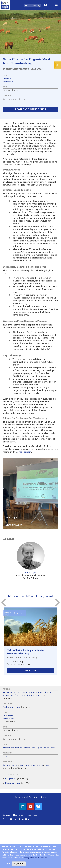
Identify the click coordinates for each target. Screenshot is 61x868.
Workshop (8, 82)
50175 (6, 756)
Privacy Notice (10, 819)
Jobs (29, 815)
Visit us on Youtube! (31, 807)
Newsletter (18, 815)
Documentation (13, 783)
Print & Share (57, 65)
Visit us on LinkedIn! (23, 807)
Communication (11, 765)
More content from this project (30, 596)
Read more (30, 671)
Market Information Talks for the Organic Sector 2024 (29, 748)
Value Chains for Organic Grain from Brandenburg (25, 652)
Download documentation (30, 109)
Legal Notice (25, 819)
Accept (6, 864)
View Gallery (14, 525)
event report (24, 452)
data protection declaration (36, 858)
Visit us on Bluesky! (38, 807)
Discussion (8, 79)
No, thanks (19, 864)
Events (40, 765)
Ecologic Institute (11, 707)
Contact (7, 815)
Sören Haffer (9, 719)
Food (47, 765)
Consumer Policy (28, 765)
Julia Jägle (8, 716)
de (46, 5)
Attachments (10, 775)
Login (37, 815)
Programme (11, 779)
